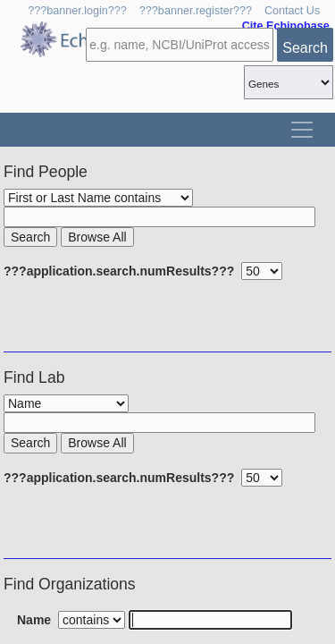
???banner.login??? (77, 11)
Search (305, 48)
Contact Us (292, 11)
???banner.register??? (196, 11)
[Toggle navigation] (302, 130)
